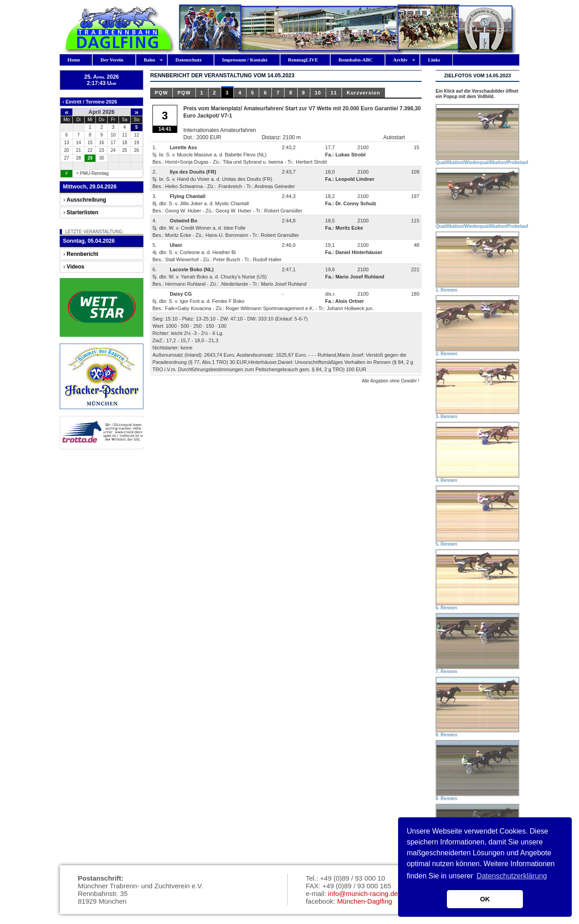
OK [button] (485, 899)
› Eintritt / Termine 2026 (90, 102)
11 (334, 93)
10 (318, 93)
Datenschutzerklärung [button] (512, 876)
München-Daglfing (365, 901)
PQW (161, 93)
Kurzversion (363, 93)
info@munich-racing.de (363, 893)
